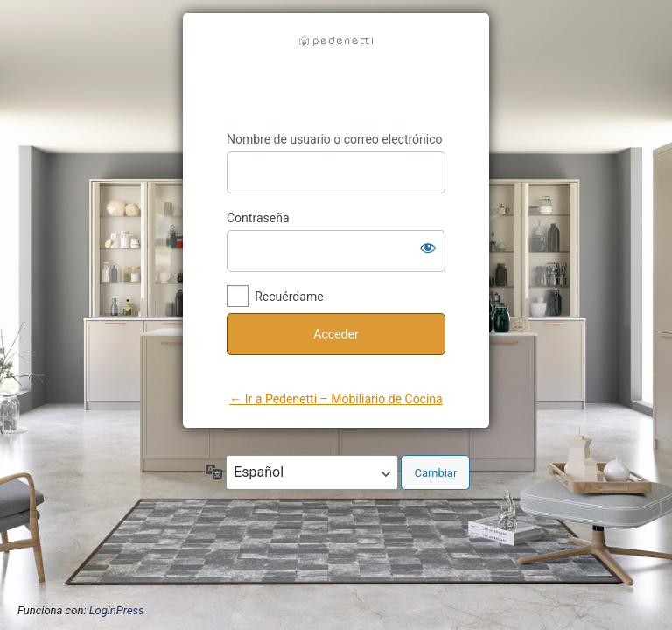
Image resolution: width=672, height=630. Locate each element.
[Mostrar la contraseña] (428, 248)
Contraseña (258, 218)
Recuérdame (289, 297)
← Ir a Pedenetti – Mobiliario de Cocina (336, 399)
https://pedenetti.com (336, 73)
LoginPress (117, 610)
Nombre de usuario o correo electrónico (335, 139)
